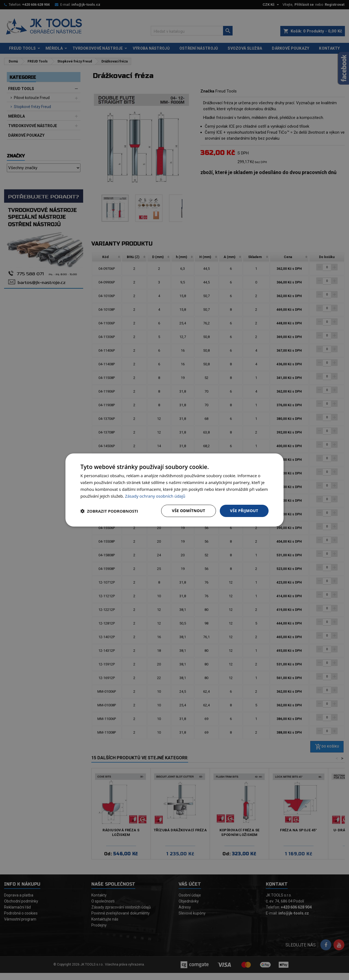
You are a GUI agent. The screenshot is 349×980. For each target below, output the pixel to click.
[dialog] (174, 490)
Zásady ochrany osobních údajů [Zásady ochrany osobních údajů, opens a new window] (155, 496)
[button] (109, 511)
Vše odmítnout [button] (188, 511)
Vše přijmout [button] (244, 511)
